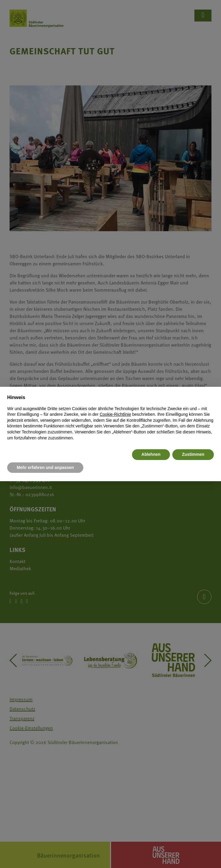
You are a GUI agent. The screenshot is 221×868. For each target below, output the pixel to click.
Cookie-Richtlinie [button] (115, 414)
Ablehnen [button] (151, 454)
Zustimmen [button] (193, 454)
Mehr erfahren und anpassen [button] (45, 467)
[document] (110, 418)
